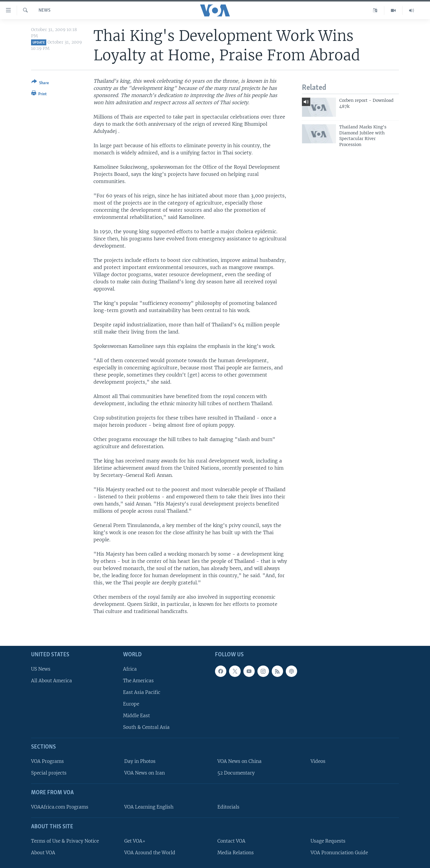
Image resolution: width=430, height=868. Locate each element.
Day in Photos (140, 761)
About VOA (43, 852)
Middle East (136, 716)
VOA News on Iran (145, 773)
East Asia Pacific (142, 692)
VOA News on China (239, 761)
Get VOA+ (135, 841)
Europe (131, 704)
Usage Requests (328, 841)
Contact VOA (231, 841)
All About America (52, 680)
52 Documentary (236, 773)
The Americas (138, 680)
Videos (318, 761)
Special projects (49, 773)
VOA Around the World (150, 852)
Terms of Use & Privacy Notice (65, 841)
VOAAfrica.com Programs (60, 807)
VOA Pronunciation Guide (339, 852)
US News (41, 669)
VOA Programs (47, 761)
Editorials (228, 807)
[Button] (40, 83)
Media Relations (236, 852)
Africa (130, 669)
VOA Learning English (149, 807)
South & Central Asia (146, 727)
